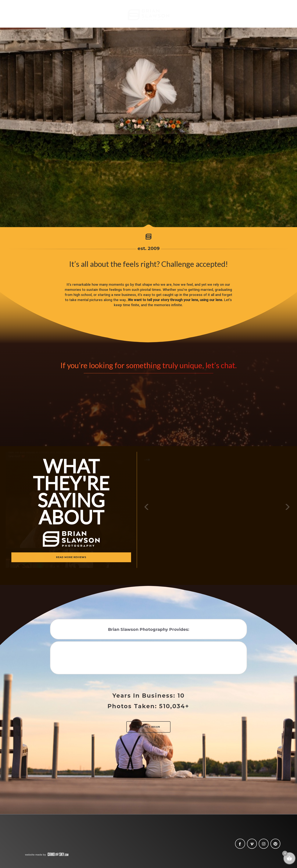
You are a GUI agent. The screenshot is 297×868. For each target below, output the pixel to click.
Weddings (72, 17)
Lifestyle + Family (211, 17)
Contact (267, 17)
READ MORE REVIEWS (71, 557)
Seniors (95, 17)
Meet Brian (30, 17)
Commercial (242, 17)
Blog (51, 17)
